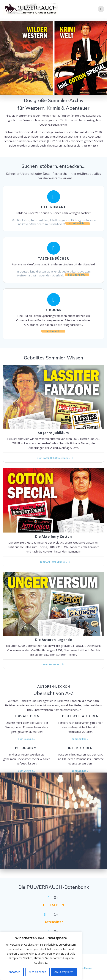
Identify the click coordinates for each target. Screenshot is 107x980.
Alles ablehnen (37, 972)
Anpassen (14, 972)
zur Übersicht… (78, 223)
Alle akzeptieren (64, 972)
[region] (41, 956)
